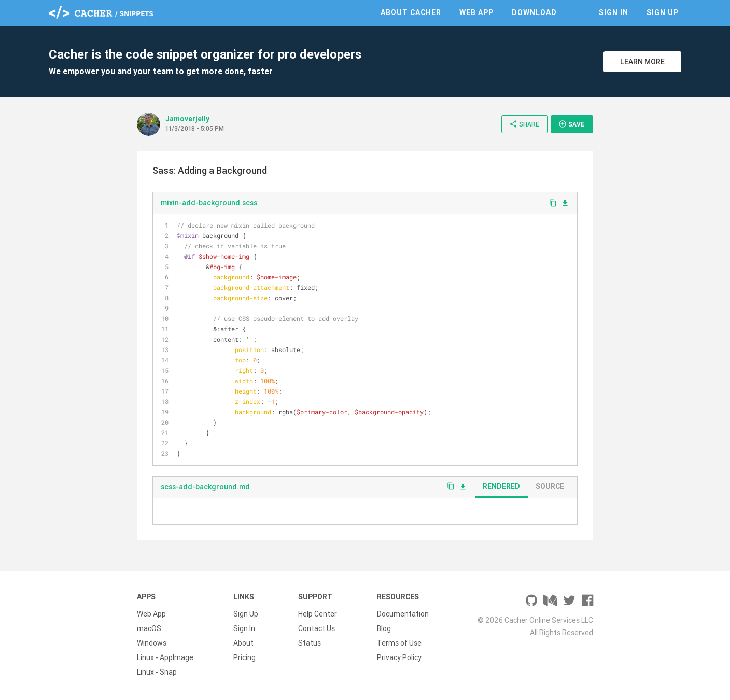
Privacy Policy (399, 657)
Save (571, 124)
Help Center (318, 614)
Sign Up (663, 12)
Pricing (244, 657)
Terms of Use (399, 643)
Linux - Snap (157, 672)
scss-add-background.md (205, 487)
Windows (152, 643)
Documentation (403, 614)
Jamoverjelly (187, 119)
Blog (384, 628)
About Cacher (411, 12)
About (243, 643)
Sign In (614, 12)
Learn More (642, 62)
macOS (149, 628)
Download (534, 12)
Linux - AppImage (165, 657)
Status (310, 643)
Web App (476, 12)
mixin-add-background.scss (209, 203)
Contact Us (317, 628)
